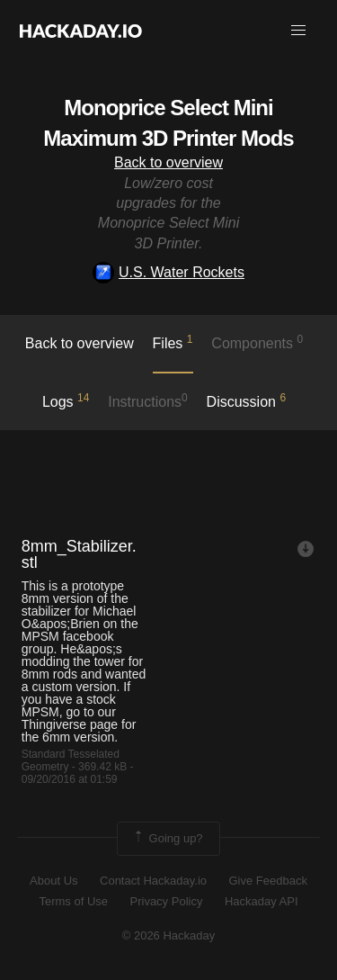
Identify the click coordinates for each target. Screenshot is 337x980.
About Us (53, 881)
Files (173, 342)
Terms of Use (73, 901)
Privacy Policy (167, 901)
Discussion (247, 400)
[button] (298, 31)
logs (66, 400)
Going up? (167, 839)
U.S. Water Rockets (168, 272)
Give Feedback (267, 881)
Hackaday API (262, 901)
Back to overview (168, 162)
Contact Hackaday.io (153, 881)
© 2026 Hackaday (169, 935)
